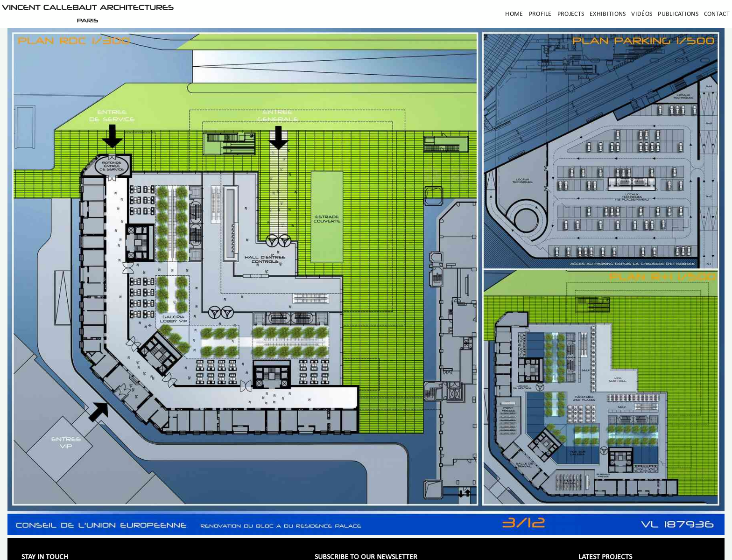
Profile (540, 14)
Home (514, 14)
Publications (678, 14)
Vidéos (642, 14)
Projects (571, 14)
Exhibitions (608, 14)
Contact (717, 14)
